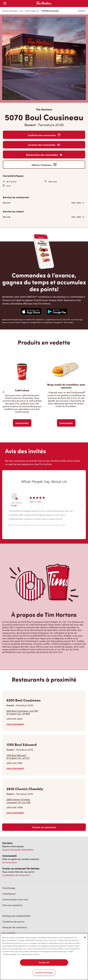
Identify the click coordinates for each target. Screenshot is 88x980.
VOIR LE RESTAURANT (15, 724)
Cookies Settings (44, 972)
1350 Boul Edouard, (18, 757)
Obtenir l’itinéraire (44, 165)
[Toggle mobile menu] (5, 4)
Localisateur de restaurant (16, 875)
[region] (44, 957)
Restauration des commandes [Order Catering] (44, 155)
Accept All (44, 962)
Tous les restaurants (10, 11)
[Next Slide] (84, 392)
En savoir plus (9, 862)
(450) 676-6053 (14, 719)
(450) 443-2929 (14, 763)
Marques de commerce (14, 927)
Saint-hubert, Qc (33, 11)
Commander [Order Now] (22, 423)
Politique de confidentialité (16, 916)
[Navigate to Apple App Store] (31, 312)
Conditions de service (13, 922)
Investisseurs (9, 894)
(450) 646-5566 (15, 807)
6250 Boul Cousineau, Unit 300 (22, 712)
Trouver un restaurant (44, 827)
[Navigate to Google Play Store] (57, 312)
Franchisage (9, 888)
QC (22, 11)
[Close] (85, 937)
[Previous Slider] (4, 392)
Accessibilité (9, 933)
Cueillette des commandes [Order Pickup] (44, 135)
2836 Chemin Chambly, (18, 801)
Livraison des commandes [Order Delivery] (44, 145)
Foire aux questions (12, 905)
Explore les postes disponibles (18, 850)
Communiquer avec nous (15, 899)
